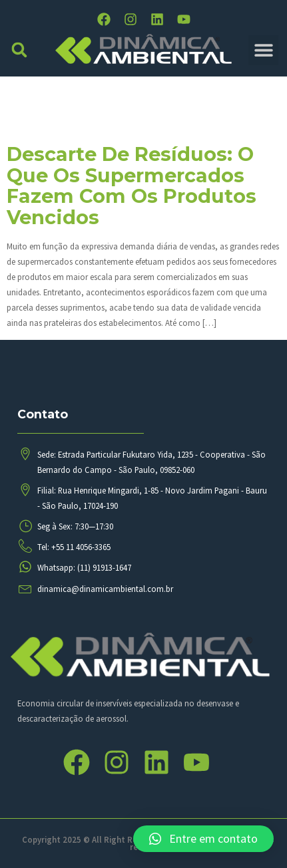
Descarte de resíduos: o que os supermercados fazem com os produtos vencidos (132, 186)
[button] (20, 50)
